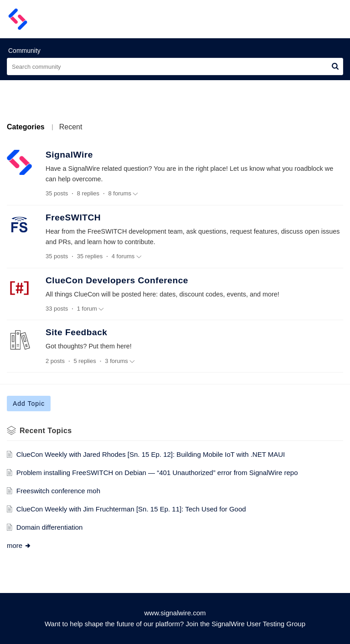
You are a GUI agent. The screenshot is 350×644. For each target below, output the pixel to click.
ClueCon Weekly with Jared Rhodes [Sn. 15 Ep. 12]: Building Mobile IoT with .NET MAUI (151, 454)
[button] (335, 66)
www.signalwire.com (175, 613)
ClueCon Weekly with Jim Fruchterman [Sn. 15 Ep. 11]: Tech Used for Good (131, 509)
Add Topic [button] (29, 404)
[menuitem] (312, 19)
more (19, 545)
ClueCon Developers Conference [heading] (117, 280)
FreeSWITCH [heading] (73, 217)
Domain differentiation (50, 527)
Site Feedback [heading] (77, 332)
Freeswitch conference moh (58, 491)
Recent (71, 127)
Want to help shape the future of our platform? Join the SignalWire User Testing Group (175, 624)
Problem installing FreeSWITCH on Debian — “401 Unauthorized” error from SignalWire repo (157, 473)
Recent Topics (46, 431)
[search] (175, 66)
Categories (26, 127)
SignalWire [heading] (69, 155)
